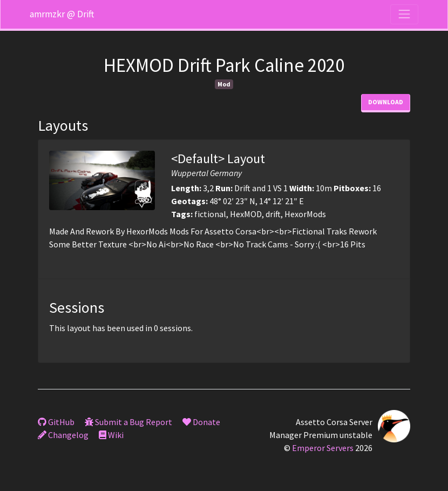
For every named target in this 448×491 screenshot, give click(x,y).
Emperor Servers (323, 448)
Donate (201, 422)
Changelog (63, 435)
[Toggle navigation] (404, 14)
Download (386, 102)
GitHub (56, 422)
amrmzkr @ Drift (62, 14)
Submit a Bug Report (128, 422)
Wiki (111, 435)
